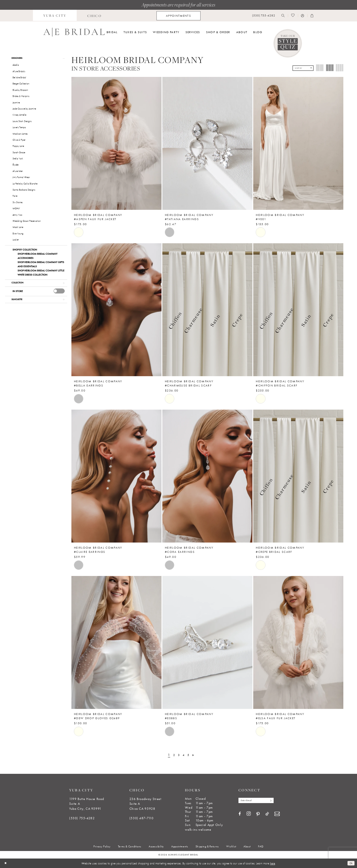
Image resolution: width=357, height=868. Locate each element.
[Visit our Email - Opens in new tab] (277, 815)
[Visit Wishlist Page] (293, 16)
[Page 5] (189, 755)
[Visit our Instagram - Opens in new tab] (249, 815)
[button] (303, 16)
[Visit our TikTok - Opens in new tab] (267, 815)
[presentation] (59, 293)
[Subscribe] (276, 801)
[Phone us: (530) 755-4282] (264, 16)
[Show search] (283, 16)
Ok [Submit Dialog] (350, 863)
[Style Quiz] (288, 43)
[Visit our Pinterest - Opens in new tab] (258, 815)
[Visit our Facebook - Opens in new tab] (240, 815)
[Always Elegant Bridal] (74, 32)
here (272, 863)
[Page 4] (184, 755)
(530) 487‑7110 (142, 818)
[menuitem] (55, 16)
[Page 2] (173, 755)
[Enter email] (259, 801)
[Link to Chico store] (94, 16)
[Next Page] (195, 755)
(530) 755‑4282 (82, 818)
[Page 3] (178, 755)
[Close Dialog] (6, 863)
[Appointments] (178, 16)
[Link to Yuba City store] (55, 16)
